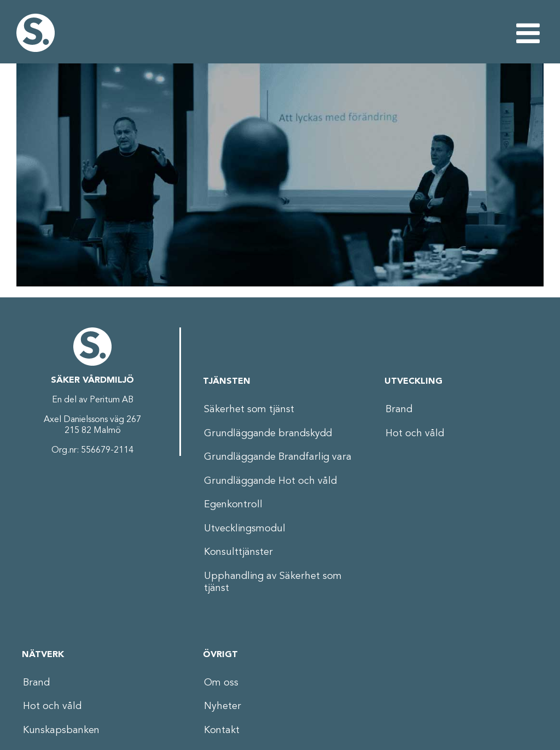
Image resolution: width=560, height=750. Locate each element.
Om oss (221, 683)
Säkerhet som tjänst (249, 409)
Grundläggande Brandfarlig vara (278, 457)
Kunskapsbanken (61, 730)
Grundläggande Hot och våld (270, 481)
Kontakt (222, 730)
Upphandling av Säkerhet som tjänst (273, 582)
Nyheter (223, 706)
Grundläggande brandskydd (268, 433)
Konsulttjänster (238, 552)
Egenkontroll (233, 505)
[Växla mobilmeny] (530, 33)
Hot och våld (415, 433)
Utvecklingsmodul (245, 529)
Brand (399, 409)
